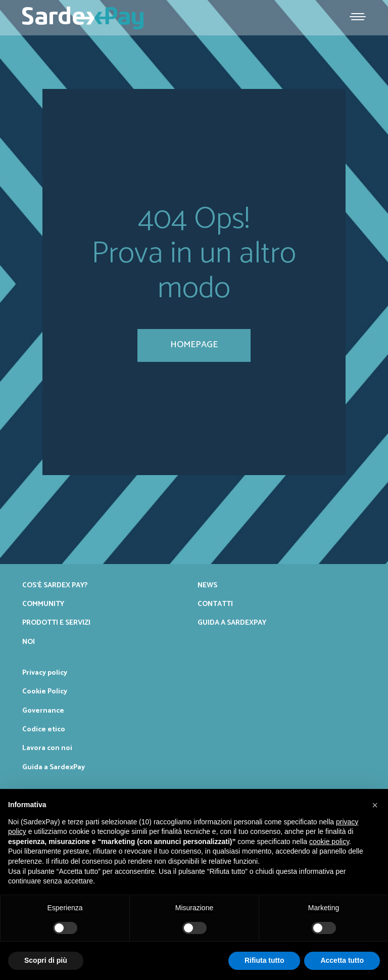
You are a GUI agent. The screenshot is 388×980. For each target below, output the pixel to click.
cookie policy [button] (329, 842)
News (207, 585)
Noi (29, 642)
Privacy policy (45, 673)
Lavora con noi (47, 748)
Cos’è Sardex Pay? (55, 585)
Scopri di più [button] (46, 960)
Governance (43, 711)
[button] (375, 805)
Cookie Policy (45, 691)
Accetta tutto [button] (342, 960)
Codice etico (44, 729)
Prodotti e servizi (56, 623)
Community (43, 604)
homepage (194, 345)
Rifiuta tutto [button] (264, 960)
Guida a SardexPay (232, 623)
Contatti (215, 604)
